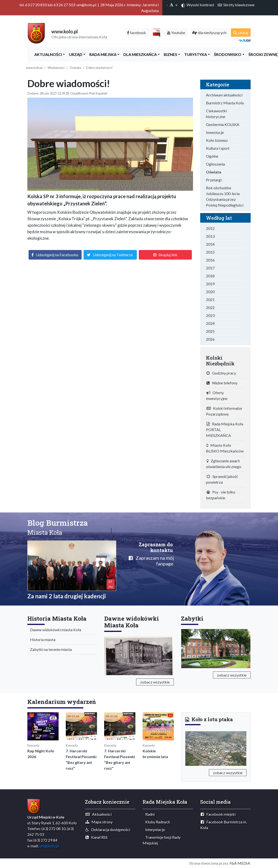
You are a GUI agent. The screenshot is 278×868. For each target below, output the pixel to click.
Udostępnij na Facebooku (57, 255)
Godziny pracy (221, 373)
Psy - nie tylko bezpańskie (221, 495)
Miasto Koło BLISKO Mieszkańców (225, 448)
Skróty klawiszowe (236, 5)
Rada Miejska (102, 54)
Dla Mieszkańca (139, 54)
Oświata (75, 68)
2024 (210, 323)
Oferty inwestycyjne (217, 395)
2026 (210, 339)
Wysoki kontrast (198, 5)
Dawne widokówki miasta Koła (54, 630)
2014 (210, 244)
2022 (210, 307)
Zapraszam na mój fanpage (151, 561)
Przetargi (214, 180)
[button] (190, 748)
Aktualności (47, 54)
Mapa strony (99, 822)
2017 (210, 268)
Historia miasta (42, 639)
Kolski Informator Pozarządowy (224, 411)
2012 (210, 228)
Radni (149, 814)
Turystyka (194, 54)
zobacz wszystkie (155, 682)
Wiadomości (56, 68)
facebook (136, 33)
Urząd (75, 54)
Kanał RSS (97, 837)
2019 (210, 284)
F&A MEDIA (240, 863)
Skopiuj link (168, 255)
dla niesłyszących (209, 33)
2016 (210, 260)
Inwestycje (215, 132)
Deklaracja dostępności (108, 829)
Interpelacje (154, 829)
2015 (210, 252)
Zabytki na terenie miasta (50, 649)
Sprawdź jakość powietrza (222, 479)
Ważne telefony (222, 383)
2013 (210, 236)
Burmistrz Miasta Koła (225, 103)
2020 (210, 292)
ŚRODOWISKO (227, 54)
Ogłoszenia (215, 164)
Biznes (169, 54)
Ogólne (212, 156)
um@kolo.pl (49, 846)
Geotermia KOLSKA (223, 124)
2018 (210, 276)
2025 (210, 331)
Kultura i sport (218, 148)
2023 (210, 315)
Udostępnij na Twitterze (113, 255)
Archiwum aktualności (224, 95)
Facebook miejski (218, 814)
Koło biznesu (217, 140)
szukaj (241, 33)
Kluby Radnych (157, 822)
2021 (210, 300)
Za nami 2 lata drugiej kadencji (67, 596)
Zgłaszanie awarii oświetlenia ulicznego (224, 464)
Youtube (176, 33)
